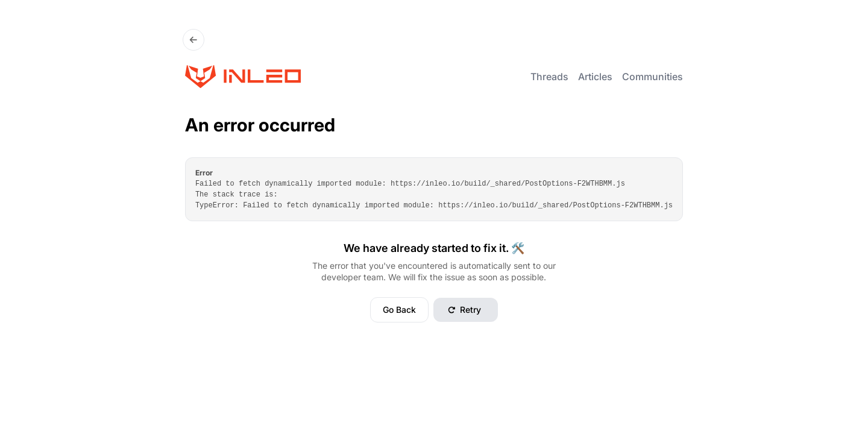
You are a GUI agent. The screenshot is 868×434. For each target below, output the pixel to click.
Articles (595, 77)
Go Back (399, 310)
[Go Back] (193, 40)
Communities (653, 77)
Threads (549, 77)
